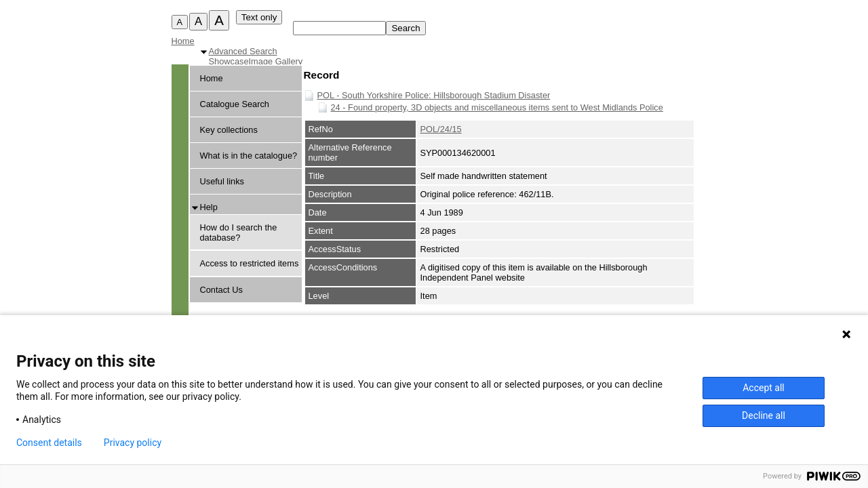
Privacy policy (133, 443)
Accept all (764, 388)
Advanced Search (243, 51)
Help (209, 207)
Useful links (222, 181)
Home (183, 41)
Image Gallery (276, 61)
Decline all (764, 415)
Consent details (49, 443)
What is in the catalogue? (249, 156)
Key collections (229, 130)
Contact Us (221, 290)
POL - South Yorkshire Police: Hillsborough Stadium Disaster (434, 95)
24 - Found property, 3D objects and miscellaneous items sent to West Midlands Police (497, 107)
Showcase (229, 61)
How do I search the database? (239, 232)
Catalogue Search (235, 104)
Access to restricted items (250, 263)
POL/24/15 (441, 129)
